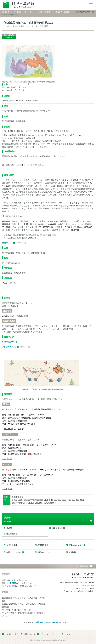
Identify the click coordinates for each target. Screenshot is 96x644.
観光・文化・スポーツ (26, 12)
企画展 (67, 12)
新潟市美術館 (45, 12)
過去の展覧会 (12, 534)
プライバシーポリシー (50, 634)
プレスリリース (9, 347)
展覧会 (57, 12)
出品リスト (7, 243)
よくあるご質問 (12, 634)
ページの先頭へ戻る (80, 566)
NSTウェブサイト (10, 342)
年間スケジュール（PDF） (47, 622)
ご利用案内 (13, 583)
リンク (67, 634)
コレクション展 (59, 528)
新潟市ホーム (8, 12)
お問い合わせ (29, 634)
